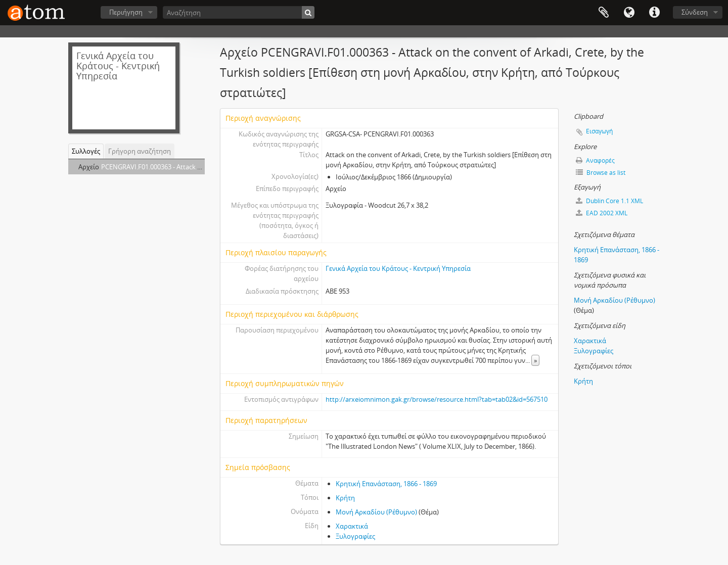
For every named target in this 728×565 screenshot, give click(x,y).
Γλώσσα (629, 13)
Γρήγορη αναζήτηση (140, 151)
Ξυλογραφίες (355, 536)
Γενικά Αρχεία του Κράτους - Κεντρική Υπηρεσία (398, 268)
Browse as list (601, 173)
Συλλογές (86, 151)
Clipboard (604, 13)
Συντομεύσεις (654, 13)
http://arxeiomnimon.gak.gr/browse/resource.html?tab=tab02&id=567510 (437, 399)
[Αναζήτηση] (239, 12)
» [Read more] (535, 360)
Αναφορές (595, 160)
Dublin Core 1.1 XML (609, 201)
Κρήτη (345, 498)
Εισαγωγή (599, 131)
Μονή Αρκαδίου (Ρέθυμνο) (376, 512)
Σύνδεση (695, 12)
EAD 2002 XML (602, 213)
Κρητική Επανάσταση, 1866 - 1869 (386, 484)
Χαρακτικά (352, 526)
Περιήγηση (126, 12)
